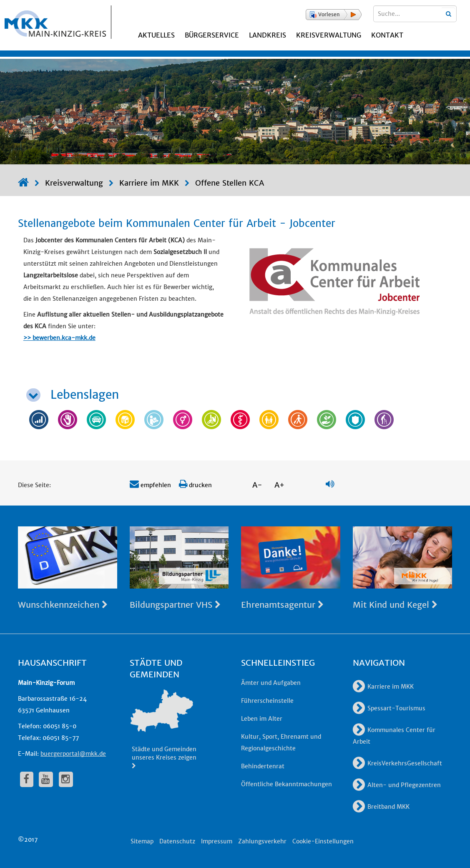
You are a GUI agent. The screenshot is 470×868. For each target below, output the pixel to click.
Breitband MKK (381, 807)
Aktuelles (156, 35)
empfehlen (150, 485)
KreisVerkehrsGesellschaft (397, 763)
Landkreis (268, 35)
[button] (334, 15)
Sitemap (142, 841)
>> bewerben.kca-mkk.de (59, 338)
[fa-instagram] (66, 779)
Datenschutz (177, 841)
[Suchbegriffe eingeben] (415, 14)
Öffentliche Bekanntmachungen (287, 784)
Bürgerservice (212, 35)
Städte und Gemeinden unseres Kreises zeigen (164, 757)
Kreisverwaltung (329, 35)
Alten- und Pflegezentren (397, 785)
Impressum (217, 841)
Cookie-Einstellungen (323, 841)
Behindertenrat (263, 766)
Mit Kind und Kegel (395, 605)
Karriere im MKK (149, 183)
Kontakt (387, 35)
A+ (279, 485)
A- (257, 485)
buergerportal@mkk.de (73, 754)
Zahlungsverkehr (262, 841)
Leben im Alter (262, 719)
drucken (195, 485)
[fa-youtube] (46, 779)
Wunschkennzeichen (63, 605)
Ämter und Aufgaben (271, 683)
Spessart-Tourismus (389, 708)
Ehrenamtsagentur (282, 605)
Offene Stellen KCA (230, 183)
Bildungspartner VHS (175, 605)
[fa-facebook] (27, 779)
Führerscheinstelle (267, 701)
